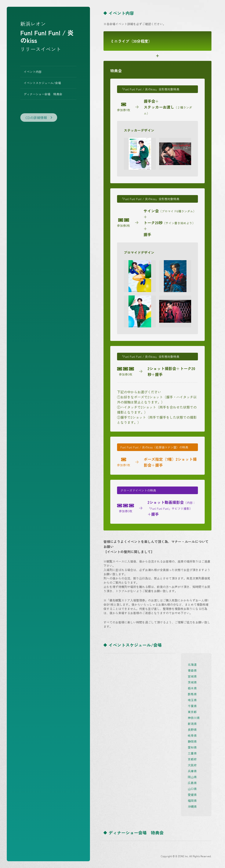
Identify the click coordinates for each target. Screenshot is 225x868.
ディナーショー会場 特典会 (43, 94)
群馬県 (192, 694)
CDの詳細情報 (39, 118)
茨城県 (192, 682)
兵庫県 (192, 771)
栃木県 (192, 688)
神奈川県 (194, 718)
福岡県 (192, 801)
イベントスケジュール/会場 (42, 83)
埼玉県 (192, 700)
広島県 (192, 783)
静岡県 (192, 741)
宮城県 (192, 676)
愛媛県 (192, 795)
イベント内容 (33, 72)
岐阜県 (192, 735)
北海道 (192, 664)
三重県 (192, 753)
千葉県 (192, 706)
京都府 (192, 759)
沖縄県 (192, 806)
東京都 (192, 712)
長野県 (192, 730)
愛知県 (192, 747)
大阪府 (192, 765)
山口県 (192, 789)
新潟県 (192, 724)
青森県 (192, 670)
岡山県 (192, 777)
